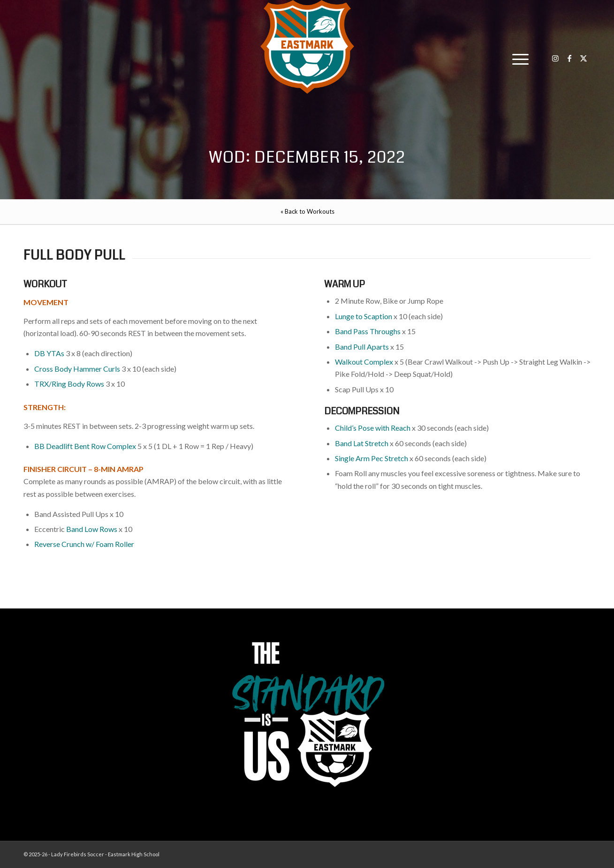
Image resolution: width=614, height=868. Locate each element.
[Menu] (517, 59)
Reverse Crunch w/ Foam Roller (84, 544)
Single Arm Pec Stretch (371, 458)
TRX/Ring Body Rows (69, 384)
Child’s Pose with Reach (373, 428)
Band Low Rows (92, 529)
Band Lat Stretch (362, 443)
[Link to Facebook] (569, 58)
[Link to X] (584, 58)
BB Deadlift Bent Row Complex (85, 446)
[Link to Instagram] (555, 58)
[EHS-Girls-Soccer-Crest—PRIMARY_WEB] (307, 47)
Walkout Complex (364, 362)
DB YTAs (49, 353)
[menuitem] (517, 59)
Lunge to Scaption (364, 316)
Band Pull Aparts (362, 347)
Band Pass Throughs (368, 331)
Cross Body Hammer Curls (77, 369)
